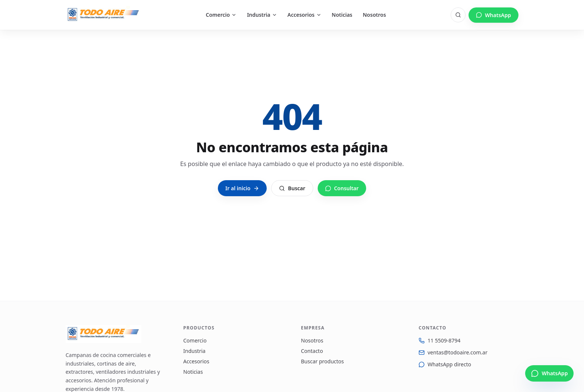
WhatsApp (493, 15)
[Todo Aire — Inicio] (103, 15)
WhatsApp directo (449, 364)
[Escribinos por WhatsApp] (549, 373)
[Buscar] (458, 15)
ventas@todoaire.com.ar (458, 352)
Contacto (312, 351)
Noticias (342, 15)
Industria (262, 15)
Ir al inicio (242, 188)
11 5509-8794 (444, 340)
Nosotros (374, 15)
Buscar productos (322, 361)
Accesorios (304, 15)
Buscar (292, 188)
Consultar (342, 188)
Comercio (221, 15)
